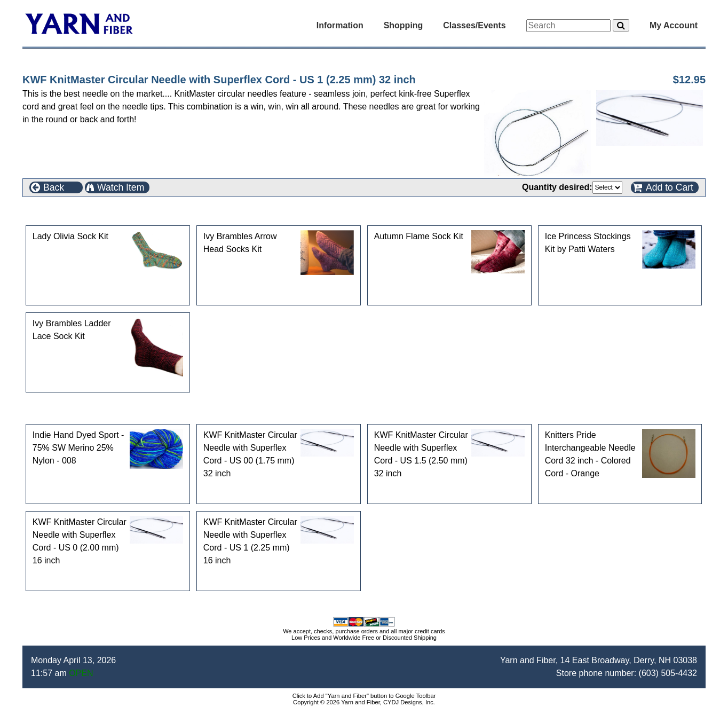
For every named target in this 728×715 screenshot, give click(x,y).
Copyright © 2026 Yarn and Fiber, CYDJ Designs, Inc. (364, 702)
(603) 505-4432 (668, 673)
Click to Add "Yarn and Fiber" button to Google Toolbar (364, 696)
